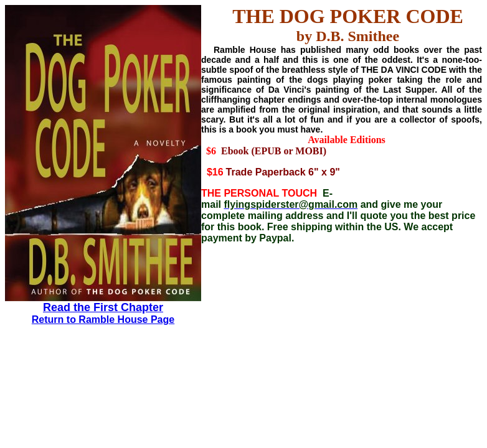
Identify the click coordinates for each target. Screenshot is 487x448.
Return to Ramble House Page (103, 320)
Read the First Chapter (103, 307)
